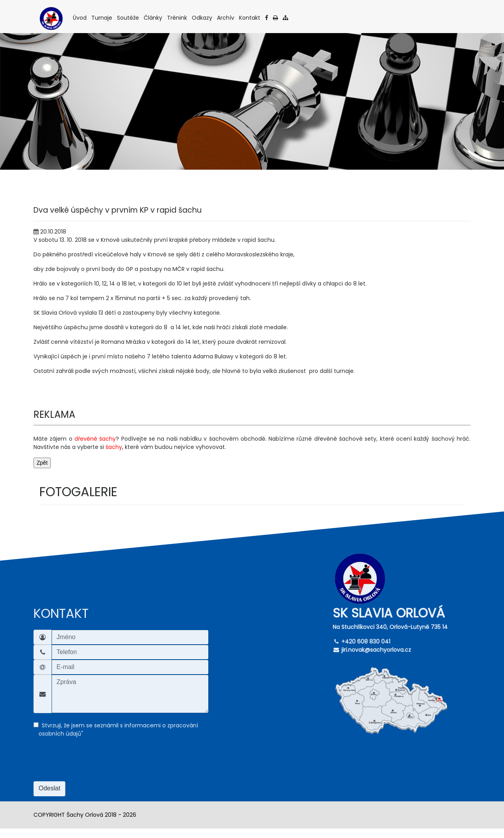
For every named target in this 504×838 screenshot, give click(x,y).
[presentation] (93, 764)
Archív (226, 18)
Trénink (178, 18)
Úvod (80, 18)
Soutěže (129, 18)
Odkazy (203, 18)
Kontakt (250, 18)
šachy (114, 447)
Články (154, 18)
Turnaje (102, 18)
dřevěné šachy (95, 439)
